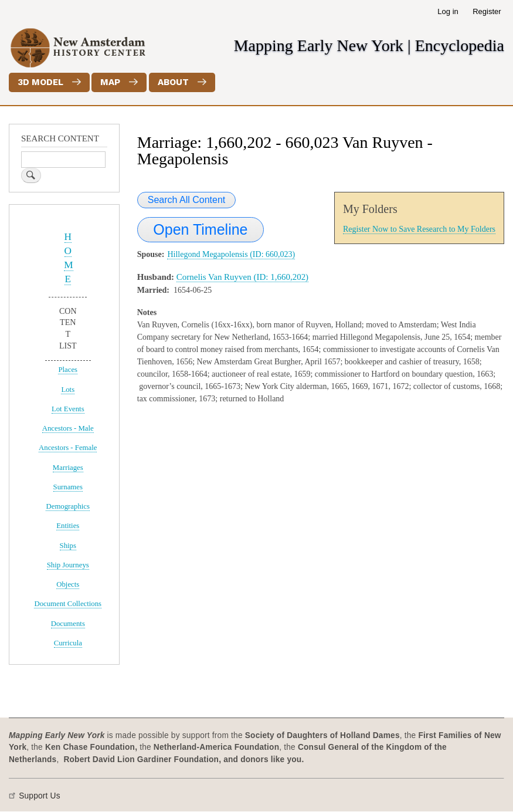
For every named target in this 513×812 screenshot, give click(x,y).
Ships (68, 546)
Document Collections (68, 604)
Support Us (40, 796)
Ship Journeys (68, 565)
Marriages (68, 468)
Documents (68, 624)
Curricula (68, 643)
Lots (68, 390)
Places (68, 370)
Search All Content (187, 200)
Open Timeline (200, 229)
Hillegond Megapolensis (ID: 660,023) (231, 254)
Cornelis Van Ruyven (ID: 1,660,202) (242, 277)
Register (487, 11)
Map (110, 82)
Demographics (68, 506)
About (173, 82)
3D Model (40, 82)
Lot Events (68, 409)
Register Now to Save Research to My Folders (419, 229)
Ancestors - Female (68, 448)
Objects (68, 584)
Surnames (68, 487)
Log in (448, 11)
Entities (68, 526)
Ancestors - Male (68, 428)
